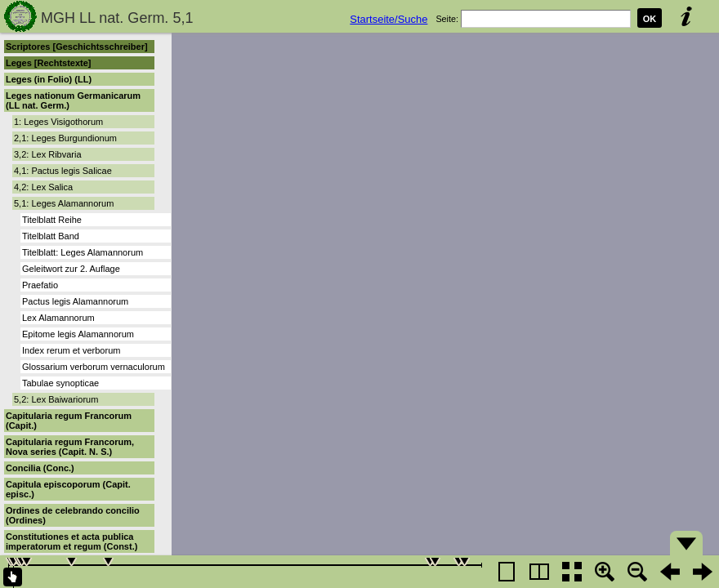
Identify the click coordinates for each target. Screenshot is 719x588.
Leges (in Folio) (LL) (49, 79)
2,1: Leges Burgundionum (65, 138)
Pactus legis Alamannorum (75, 301)
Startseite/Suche (389, 19)
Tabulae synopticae (60, 383)
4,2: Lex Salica (43, 187)
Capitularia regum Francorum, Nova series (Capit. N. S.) (70, 447)
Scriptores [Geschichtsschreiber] (77, 47)
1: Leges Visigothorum (58, 122)
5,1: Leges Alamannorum (64, 203)
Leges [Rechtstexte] (49, 63)
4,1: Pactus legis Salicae (63, 171)
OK (650, 19)
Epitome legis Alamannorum (78, 334)
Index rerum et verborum (71, 350)
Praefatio (40, 285)
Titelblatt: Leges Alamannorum (83, 252)
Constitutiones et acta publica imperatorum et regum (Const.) (71, 541)
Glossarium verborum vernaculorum (94, 367)
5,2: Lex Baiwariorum (56, 399)
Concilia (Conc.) (40, 468)
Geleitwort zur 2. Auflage (71, 269)
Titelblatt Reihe (52, 220)
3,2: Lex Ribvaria (48, 154)
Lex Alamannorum (58, 318)
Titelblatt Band (51, 236)
